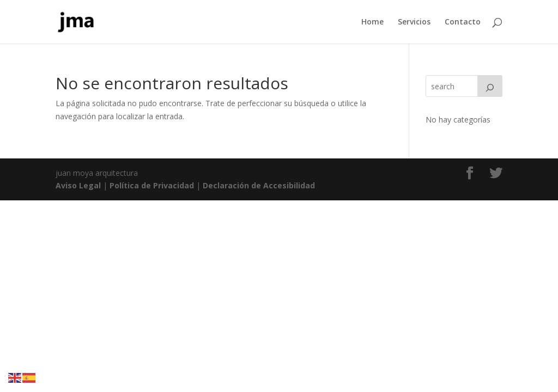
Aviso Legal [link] (78, 185)
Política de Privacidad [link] (152, 185)
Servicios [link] (414, 22)
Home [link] (372, 22)
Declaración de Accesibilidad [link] (259, 185)
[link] (76, 21)
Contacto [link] (463, 22)
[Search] (490, 86)
